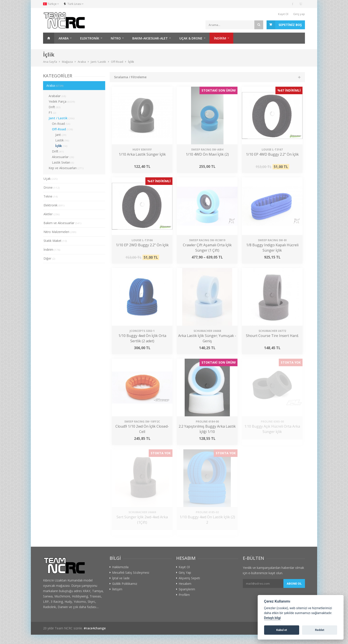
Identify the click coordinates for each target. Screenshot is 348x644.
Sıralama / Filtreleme (130, 77)
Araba (64, 38)
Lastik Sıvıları (63, 162)
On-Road (61, 124)
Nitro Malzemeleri (60, 232)
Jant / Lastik (62, 118)
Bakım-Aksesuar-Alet (150, 38)
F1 (52, 113)
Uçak (51, 179)
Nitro (116, 38)
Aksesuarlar (63, 157)
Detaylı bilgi (272, 618)
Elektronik (90, 38)
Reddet (320, 630)
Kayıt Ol (283, 14)
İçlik (61, 146)
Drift (55, 107)
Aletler (52, 214)
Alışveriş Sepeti (189, 578)
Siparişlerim (187, 589)
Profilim (184, 595)
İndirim (52, 250)
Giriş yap (299, 14)
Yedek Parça (62, 101)
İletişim (117, 589)
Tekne (51, 196)
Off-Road (62, 129)
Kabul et (282, 630)
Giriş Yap (185, 573)
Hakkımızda (120, 567)
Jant (61, 135)
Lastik (62, 140)
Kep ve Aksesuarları (66, 168)
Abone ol (294, 583)
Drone (52, 187)
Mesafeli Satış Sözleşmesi (131, 573)
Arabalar (57, 96)
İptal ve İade (121, 578)
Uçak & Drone (191, 38)
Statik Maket (55, 241)
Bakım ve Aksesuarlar (62, 223)
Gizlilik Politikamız (125, 584)
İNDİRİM (220, 38)
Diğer (49, 258)
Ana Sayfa (49, 38)
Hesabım (185, 584)
